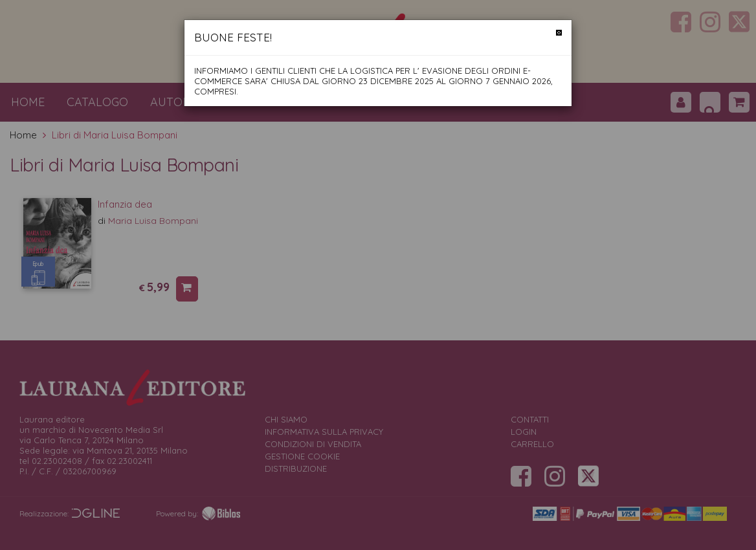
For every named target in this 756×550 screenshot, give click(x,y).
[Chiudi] (559, 33)
